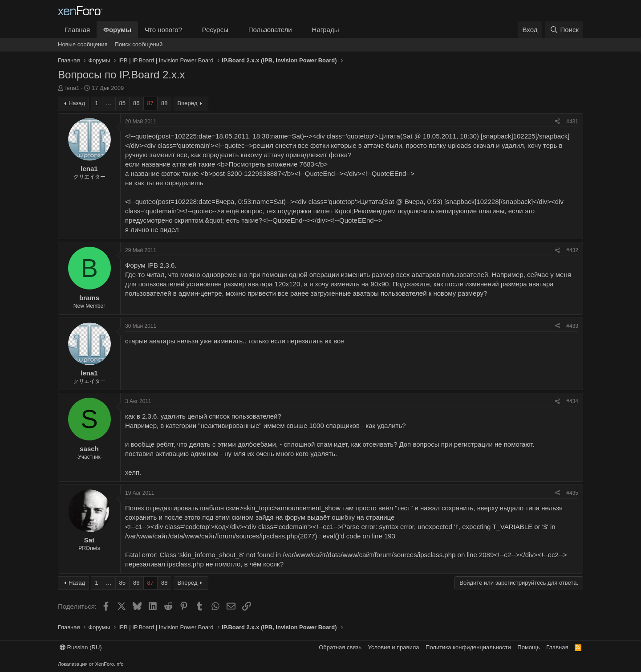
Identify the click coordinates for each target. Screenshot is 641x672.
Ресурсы (215, 30)
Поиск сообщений (139, 44)
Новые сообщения (83, 44)
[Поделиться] (557, 122)
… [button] (109, 103)
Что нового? (163, 30)
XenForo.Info (110, 664)
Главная (77, 30)
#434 (572, 401)
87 (150, 103)
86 (136, 103)
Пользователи (270, 30)
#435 (572, 493)
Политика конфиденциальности (468, 647)
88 (164, 103)
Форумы (117, 30)
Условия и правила (394, 647)
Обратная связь (340, 647)
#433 (572, 326)
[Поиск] (564, 30)
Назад (77, 103)
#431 (572, 122)
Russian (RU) (81, 647)
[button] (189, 30)
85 (122, 103)
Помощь (528, 647)
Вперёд (188, 103)
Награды (326, 30)
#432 (572, 250)
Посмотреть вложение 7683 (271, 164)
